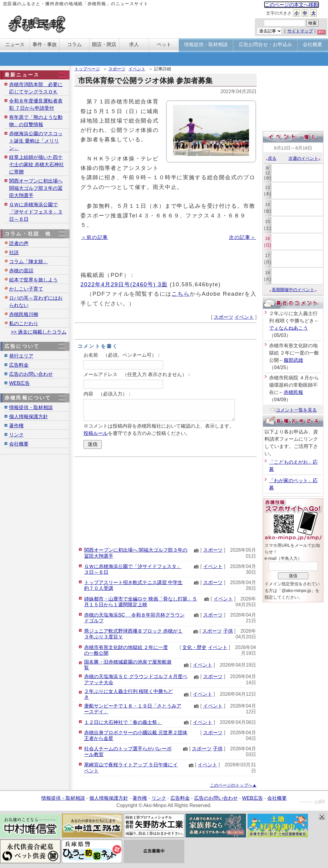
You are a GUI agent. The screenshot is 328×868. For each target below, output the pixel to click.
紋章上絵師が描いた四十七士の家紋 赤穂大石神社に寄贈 (36, 165)
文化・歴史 (194, 647)
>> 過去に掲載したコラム (39, 332)
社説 (14, 252)
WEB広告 (19, 383)
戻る (271, 158)
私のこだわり (24, 323)
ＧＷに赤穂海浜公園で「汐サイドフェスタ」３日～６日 (36, 212)
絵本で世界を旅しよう (33, 280)
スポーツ (117, 69)
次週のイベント (305, 158)
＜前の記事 (95, 237)
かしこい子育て (26, 289)
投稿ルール (96, 433)
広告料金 (19, 365)
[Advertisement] (166, 501)
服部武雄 (293, 360)
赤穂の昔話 (21, 271)
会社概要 (19, 444)
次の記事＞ (243, 237)
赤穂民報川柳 (24, 314)
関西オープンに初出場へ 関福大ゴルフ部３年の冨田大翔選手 (36, 188)
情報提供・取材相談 (31, 407)
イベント (137, 69)
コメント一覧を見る (293, 410)
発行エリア (21, 356)
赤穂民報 (293, 392)
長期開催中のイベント (293, 290)
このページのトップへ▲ (233, 785)
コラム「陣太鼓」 (29, 262)
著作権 (16, 426)
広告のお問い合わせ (31, 374)
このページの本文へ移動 (292, 5)
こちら (181, 294)
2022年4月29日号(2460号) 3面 (124, 284)
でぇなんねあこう (289, 328)
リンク (16, 435)
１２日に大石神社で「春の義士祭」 (123, 722)
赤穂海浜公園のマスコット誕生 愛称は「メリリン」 (36, 141)
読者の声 (19, 243)
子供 (228, 631)
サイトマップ (300, 31)
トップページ (87, 69)
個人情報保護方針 (29, 417)
